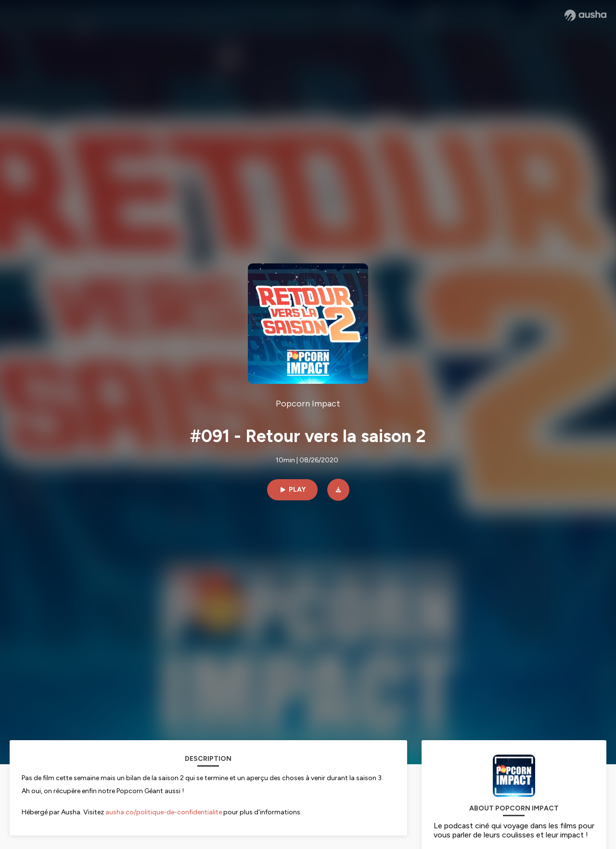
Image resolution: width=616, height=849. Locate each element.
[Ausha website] (585, 15)
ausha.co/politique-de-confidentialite (164, 812)
